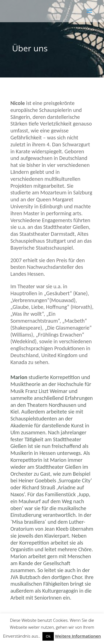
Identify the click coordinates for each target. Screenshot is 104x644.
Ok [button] (48, 636)
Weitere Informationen (78, 636)
